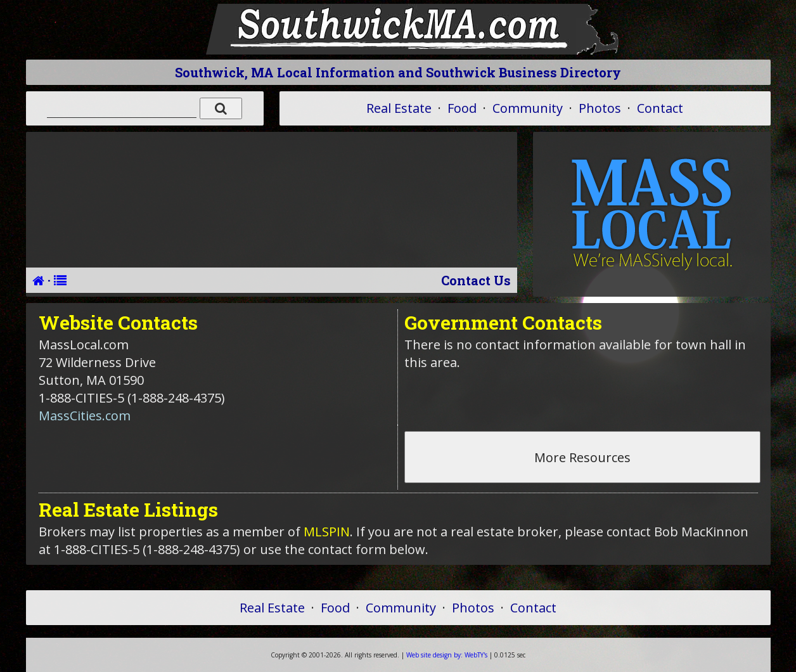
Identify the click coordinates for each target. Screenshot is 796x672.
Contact (660, 108)
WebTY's (447, 655)
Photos (600, 108)
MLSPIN (327, 532)
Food (462, 108)
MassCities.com (85, 416)
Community (528, 108)
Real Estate (399, 108)
